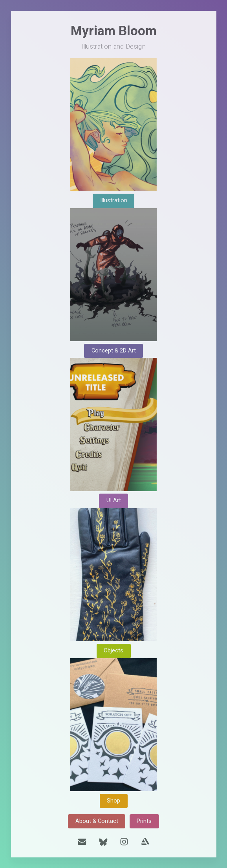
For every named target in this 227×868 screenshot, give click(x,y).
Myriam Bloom (114, 31)
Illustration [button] (114, 201)
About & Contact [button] (97, 821)
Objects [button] (113, 651)
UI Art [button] (114, 500)
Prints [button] (144, 821)
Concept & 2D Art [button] (114, 351)
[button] (82, 842)
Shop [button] (113, 801)
